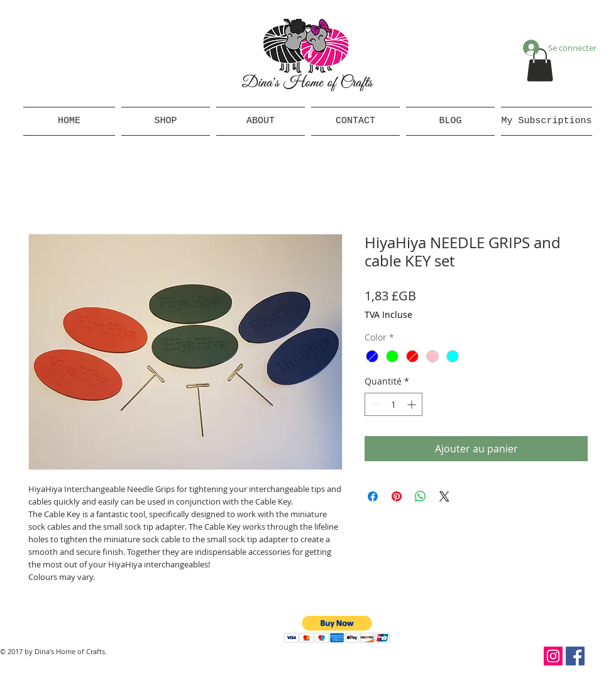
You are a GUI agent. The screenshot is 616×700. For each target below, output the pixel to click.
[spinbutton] (393, 404)
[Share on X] (444, 496)
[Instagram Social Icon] (553, 656)
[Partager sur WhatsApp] (421, 496)
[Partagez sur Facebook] (373, 496)
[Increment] (413, 404)
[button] (540, 65)
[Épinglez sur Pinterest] (397, 496)
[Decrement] (374, 404)
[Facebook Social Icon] (575, 656)
